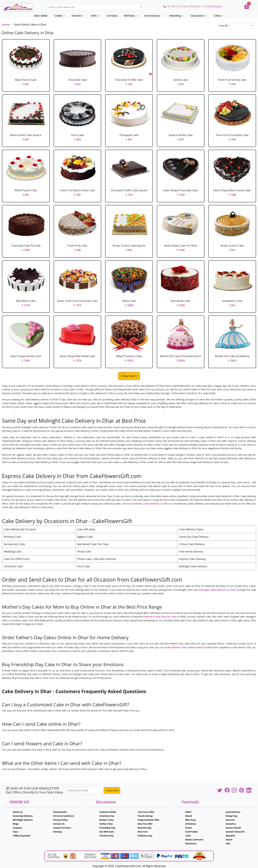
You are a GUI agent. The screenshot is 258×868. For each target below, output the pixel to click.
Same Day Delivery (23, 816)
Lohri (188, 836)
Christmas (191, 824)
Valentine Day (107, 816)
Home (6, 25)
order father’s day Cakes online (184, 647)
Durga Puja (232, 816)
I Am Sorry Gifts (146, 812)
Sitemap (57, 832)
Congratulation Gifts (148, 820)
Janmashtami (233, 812)
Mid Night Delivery (23, 820)
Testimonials (60, 812)
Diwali (189, 816)
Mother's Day (106, 820)
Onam (189, 828)
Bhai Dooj (190, 820)
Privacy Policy (60, 820)
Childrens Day (145, 836)
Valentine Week (108, 812)
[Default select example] (237, 26)
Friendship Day (107, 828)
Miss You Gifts (145, 824)
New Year (143, 832)
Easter (229, 840)
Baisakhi (230, 836)
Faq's (16, 832)
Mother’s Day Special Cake (161, 616)
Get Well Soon (107, 832)
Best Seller (41, 16)
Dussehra (231, 824)
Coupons (17, 828)
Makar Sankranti (194, 840)
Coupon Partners (62, 828)
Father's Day (106, 824)
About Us (18, 812)
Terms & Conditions (63, 816)
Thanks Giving (145, 816)
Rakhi (188, 812)
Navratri (230, 820)
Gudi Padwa (192, 832)
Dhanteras (191, 843)
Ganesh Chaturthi (235, 832)
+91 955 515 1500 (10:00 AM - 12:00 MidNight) (193, 6)
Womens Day (144, 828)
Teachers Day (107, 836)
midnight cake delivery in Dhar (217, 590)
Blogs (16, 824)
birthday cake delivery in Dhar (151, 503)
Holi (228, 843)
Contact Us (59, 824)
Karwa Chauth (233, 828)
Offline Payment (22, 836)
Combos (112, 16)
